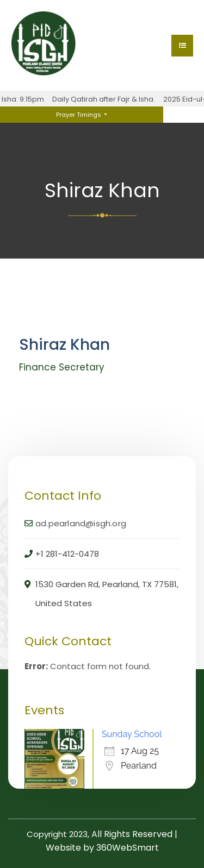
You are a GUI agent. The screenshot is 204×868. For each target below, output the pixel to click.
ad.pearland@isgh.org (81, 523)
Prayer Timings (79, 115)
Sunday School (132, 734)
